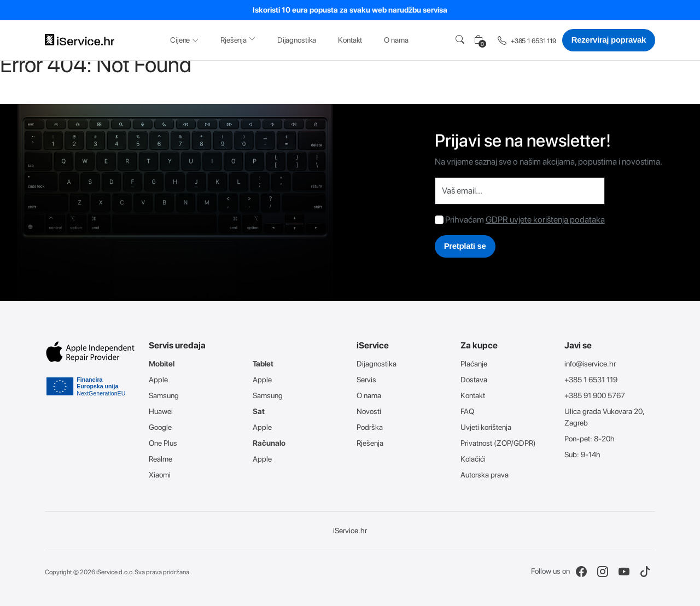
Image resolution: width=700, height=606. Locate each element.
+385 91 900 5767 (595, 395)
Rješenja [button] (238, 39)
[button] (462, 40)
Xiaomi (160, 475)
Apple (158, 380)
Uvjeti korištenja (486, 427)
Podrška (370, 427)
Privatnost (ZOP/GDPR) (498, 443)
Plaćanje (474, 364)
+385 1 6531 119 (527, 41)
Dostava (474, 380)
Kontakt (350, 40)
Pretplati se (465, 246)
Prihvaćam (465, 220)
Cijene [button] (184, 40)
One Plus (163, 443)
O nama (396, 40)
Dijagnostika (297, 40)
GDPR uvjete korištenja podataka (545, 220)
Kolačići (473, 459)
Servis (366, 380)
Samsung (164, 395)
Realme (161, 459)
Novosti (369, 411)
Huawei (161, 411)
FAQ (467, 411)
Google (160, 427)
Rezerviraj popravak (609, 40)
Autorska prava (485, 475)
